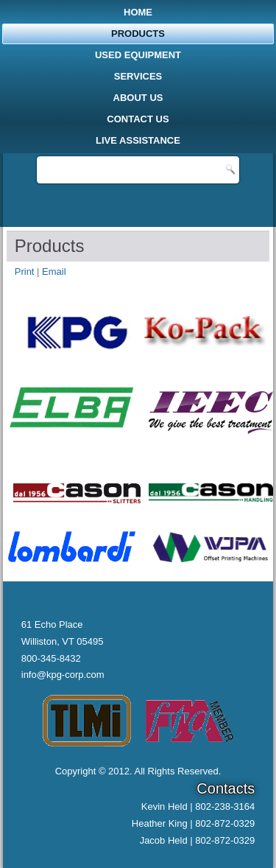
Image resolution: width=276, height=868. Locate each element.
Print (26, 272)
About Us (138, 98)
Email (54, 272)
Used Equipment (138, 55)
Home (138, 12)
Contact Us (138, 119)
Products (138, 34)
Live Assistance (138, 140)
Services (138, 76)
